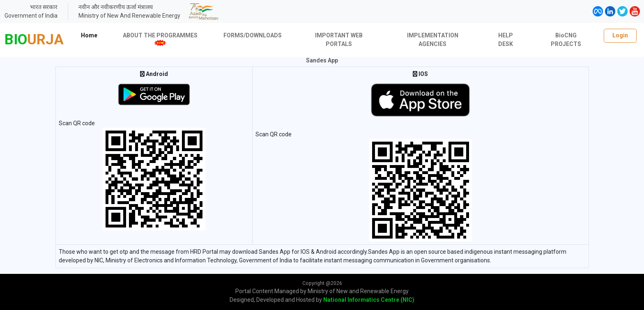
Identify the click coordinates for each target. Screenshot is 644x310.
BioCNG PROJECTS (566, 40)
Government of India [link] (31, 16)
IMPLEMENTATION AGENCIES (433, 40)
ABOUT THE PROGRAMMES (160, 39)
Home (89, 35)
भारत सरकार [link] (44, 7)
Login (620, 35)
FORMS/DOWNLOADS (253, 35)
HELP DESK (506, 40)
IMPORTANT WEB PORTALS (339, 40)
